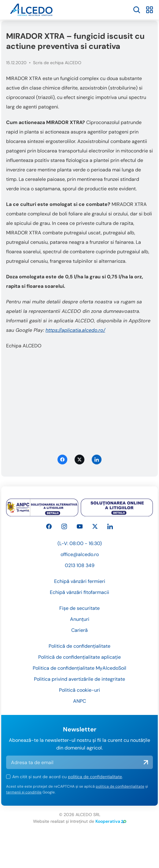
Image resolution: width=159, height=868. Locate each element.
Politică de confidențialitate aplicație (79, 657)
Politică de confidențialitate (79, 646)
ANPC (79, 701)
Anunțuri (80, 619)
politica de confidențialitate (95, 777)
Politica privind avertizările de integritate (79, 679)
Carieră (79, 630)
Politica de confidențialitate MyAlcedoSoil (79, 668)
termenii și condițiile (24, 792)
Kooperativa (111, 821)
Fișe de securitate (79, 608)
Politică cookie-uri (79, 690)
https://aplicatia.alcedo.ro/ (75, 330)
